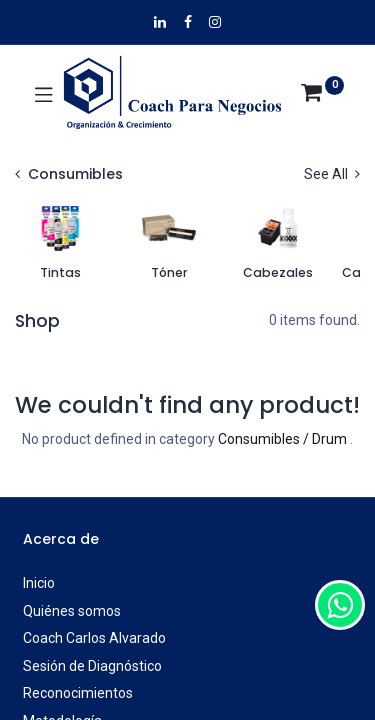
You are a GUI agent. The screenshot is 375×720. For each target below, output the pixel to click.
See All (332, 174)
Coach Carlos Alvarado (94, 638)
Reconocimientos (78, 693)
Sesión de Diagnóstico (92, 666)
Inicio (39, 583)
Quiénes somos (72, 611)
